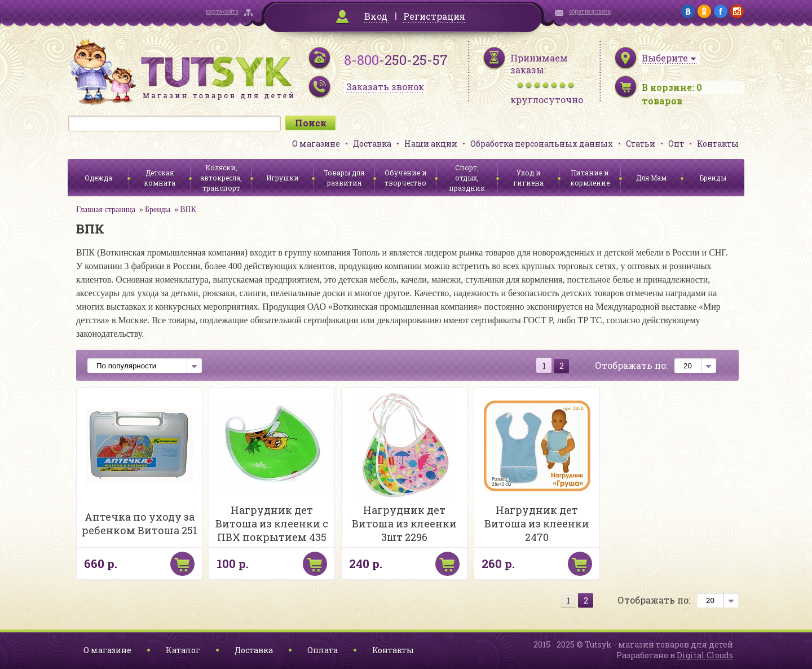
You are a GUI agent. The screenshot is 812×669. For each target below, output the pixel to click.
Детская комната (160, 178)
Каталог (183, 650)
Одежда (98, 178)
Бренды (713, 178)
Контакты (718, 144)
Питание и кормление (590, 178)
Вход (376, 16)
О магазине (316, 144)
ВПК (188, 210)
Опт (676, 144)
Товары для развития (344, 178)
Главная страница (106, 210)
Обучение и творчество (406, 178)
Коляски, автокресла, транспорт (221, 178)
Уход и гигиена (528, 178)
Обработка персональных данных (542, 144)
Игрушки (283, 178)
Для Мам (651, 178)
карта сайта (222, 12)
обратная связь (590, 12)
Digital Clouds (705, 655)
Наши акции (431, 144)
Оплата (323, 650)
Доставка (372, 144)
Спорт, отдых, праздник (467, 178)
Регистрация (434, 16)
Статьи (641, 144)
